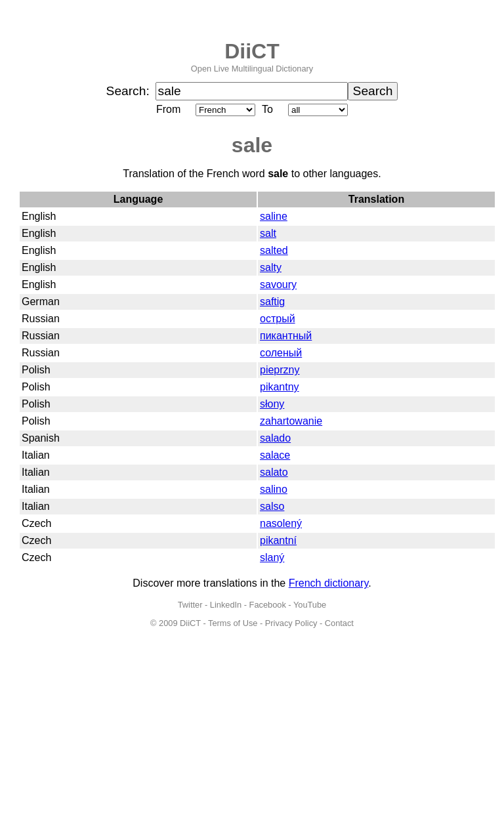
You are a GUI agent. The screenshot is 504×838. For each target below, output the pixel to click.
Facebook (268, 605)
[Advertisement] (252, 740)
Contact (339, 623)
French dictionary (329, 583)
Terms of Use (233, 623)
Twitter (190, 605)
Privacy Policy (291, 623)
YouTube (310, 605)
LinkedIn (226, 605)
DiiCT (252, 51)
